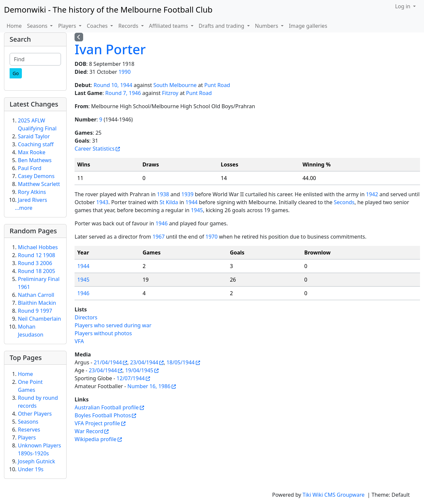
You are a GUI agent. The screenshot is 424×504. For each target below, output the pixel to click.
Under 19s (31, 469)
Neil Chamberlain (39, 319)
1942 (372, 194)
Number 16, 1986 (149, 386)
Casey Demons (36, 176)
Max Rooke (32, 152)
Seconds (344, 202)
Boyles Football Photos (103, 415)
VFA (79, 341)
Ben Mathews (35, 160)
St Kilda (169, 202)
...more (24, 208)
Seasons (28, 422)
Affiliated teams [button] (169, 26)
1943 (103, 202)
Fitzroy (170, 93)
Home (14, 26)
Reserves (29, 430)
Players (27, 437)
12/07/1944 (131, 378)
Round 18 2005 (36, 271)
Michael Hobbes (38, 247)
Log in (403, 6)
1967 (159, 237)
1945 (197, 210)
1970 (212, 237)
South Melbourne (175, 85)
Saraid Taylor (34, 136)
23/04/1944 (144, 362)
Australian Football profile (106, 407)
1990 (125, 72)
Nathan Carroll (36, 295)
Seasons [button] (38, 26)
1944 (192, 202)
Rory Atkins (32, 192)
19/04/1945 (139, 370)
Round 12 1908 (36, 255)
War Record (89, 431)
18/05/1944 (180, 362)
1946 (161, 223)
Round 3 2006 (35, 263)
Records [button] (129, 26)
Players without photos (103, 333)
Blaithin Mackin (37, 303)
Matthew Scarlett (39, 184)
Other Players (35, 414)
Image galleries (308, 26)
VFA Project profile (97, 423)
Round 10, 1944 (113, 85)
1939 (187, 194)
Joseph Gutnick (36, 461)
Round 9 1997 (35, 311)
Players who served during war (113, 325)
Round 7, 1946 (123, 93)
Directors (86, 317)
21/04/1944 (108, 362)
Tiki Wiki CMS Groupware (334, 495)
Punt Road (217, 85)
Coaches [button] (98, 26)
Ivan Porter (110, 49)
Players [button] (68, 26)
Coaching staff (36, 144)
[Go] (16, 73)
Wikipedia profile (95, 439)
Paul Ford (30, 168)
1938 (163, 194)
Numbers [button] (267, 26)
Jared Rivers (32, 200)
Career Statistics (95, 149)
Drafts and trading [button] (222, 26)
